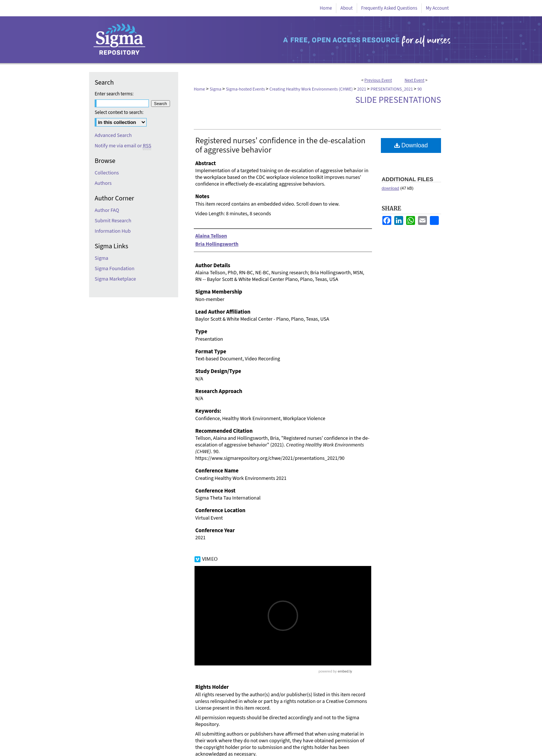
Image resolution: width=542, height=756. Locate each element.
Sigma (216, 89)
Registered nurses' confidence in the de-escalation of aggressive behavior (280, 145)
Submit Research (113, 221)
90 (419, 89)
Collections (107, 173)
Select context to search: (119, 112)
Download (411, 145)
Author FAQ (107, 210)
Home (199, 89)
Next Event (415, 80)
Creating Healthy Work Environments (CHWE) (312, 89)
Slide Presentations (398, 100)
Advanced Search (113, 135)
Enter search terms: (114, 94)
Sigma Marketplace (115, 279)
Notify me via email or (123, 146)
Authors (103, 183)
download (390, 188)
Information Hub (113, 231)
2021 (362, 89)
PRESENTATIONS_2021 (392, 89)
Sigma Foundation (115, 269)
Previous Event (378, 80)
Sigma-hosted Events (246, 89)
